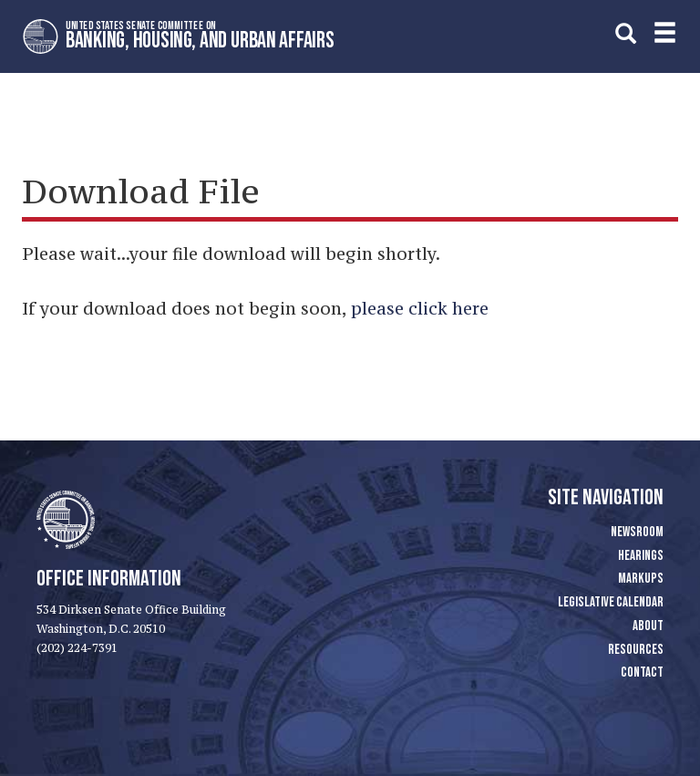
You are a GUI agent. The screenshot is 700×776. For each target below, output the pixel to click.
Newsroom (637, 532)
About (648, 626)
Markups (641, 579)
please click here (420, 308)
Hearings (641, 556)
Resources (636, 650)
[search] (626, 33)
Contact (642, 673)
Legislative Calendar (611, 602)
